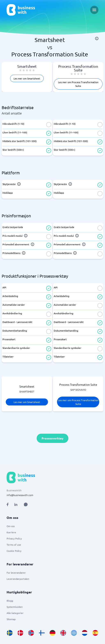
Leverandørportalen (18, 579)
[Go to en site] (74, 633)
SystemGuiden (15, 607)
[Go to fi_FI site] (42, 633)
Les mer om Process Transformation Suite (78, 84)
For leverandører (16, 573)
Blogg (10, 601)
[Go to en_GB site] (63, 633)
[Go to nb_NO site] (31, 633)
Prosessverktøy (52, 438)
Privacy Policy (14, 538)
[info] (97, 38)
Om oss (11, 526)
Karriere (11, 532)
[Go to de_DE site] (52, 633)
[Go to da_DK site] (20, 633)
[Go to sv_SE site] (10, 633)
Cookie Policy (14, 551)
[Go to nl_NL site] (85, 633)
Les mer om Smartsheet (27, 78)
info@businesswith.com (20, 495)
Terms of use (14, 545)
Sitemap (11, 619)
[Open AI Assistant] (26, 504)
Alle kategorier (15, 613)
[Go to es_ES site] (95, 633)
